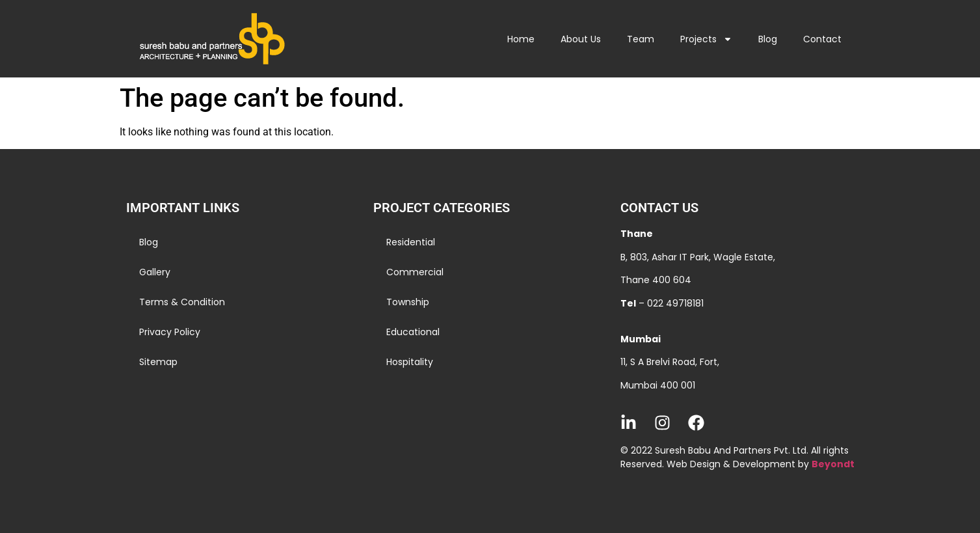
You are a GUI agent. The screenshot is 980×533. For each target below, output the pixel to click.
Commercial (415, 272)
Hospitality (410, 362)
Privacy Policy (170, 332)
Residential (411, 242)
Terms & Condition (182, 302)
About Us (581, 39)
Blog (768, 39)
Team (641, 39)
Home (521, 39)
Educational (413, 332)
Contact (822, 39)
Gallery (155, 272)
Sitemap (158, 362)
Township (408, 302)
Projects (706, 39)
